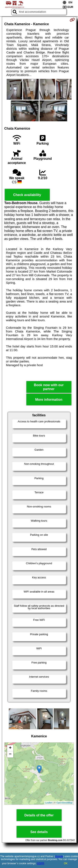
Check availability (27, 195)
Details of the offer (39, 815)
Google (59, 856)
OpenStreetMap (64, 803)
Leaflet (49, 803)
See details (39, 832)
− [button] (10, 754)
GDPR (41, 863)
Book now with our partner (49, 387)
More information (49, 400)
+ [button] (10, 748)
